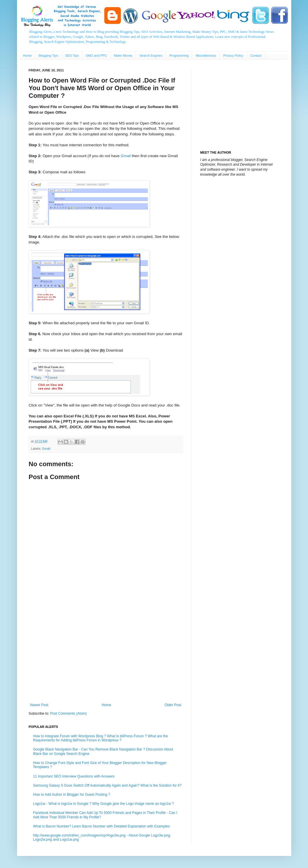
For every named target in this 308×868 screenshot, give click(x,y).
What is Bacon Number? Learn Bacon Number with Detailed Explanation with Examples (101, 826)
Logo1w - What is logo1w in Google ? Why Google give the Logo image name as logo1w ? (104, 804)
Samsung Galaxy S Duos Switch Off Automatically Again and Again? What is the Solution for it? (107, 785)
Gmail (126, 156)
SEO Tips (72, 56)
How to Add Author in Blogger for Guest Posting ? (72, 795)
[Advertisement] (106, 654)
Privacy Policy (233, 56)
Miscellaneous (206, 56)
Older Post (173, 705)
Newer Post (39, 705)
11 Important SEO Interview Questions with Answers (74, 776)
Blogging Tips (48, 56)
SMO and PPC (96, 56)
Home (27, 56)
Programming (179, 56)
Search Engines (151, 56)
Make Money (123, 56)
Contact (256, 56)
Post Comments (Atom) (68, 713)
